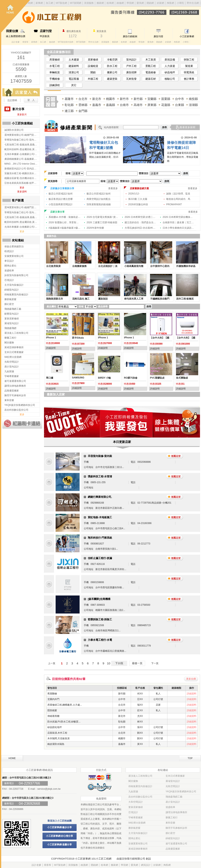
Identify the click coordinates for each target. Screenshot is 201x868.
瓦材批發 (131, 79)
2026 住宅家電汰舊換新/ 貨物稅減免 (103, 217)
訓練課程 (55, 85)
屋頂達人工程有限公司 (140, 776)
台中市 (179, 99)
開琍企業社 (134, 838)
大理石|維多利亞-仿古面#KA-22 (141, 228)
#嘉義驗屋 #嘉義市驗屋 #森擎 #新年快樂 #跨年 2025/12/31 (65, 228)
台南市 (124, 105)
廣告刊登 (158, 36)
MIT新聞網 (81, 42)
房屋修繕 (55, 60)
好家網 (160, 3)
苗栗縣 (166, 99)
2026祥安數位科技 (138, 204)
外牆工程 (93, 79)
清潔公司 (74, 72)
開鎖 (93, 72)
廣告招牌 (131, 72)
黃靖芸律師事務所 (138, 849)
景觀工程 (151, 66)
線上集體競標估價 (18, 33)
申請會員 (49, 33)
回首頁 (16, 16)
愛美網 (140, 3)
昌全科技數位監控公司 (140, 797)
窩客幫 (25, 42)
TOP (190, 758)
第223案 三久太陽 (138, 199)
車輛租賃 (55, 72)
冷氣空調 (112, 60)
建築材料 (74, 66)
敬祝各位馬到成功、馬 (178, 199)
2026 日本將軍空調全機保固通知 (179, 217)
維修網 (120, 3)
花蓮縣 (166, 105)
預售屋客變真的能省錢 (99, 204)
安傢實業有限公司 (138, 844)
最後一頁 (137, 663)
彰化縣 (69, 105)
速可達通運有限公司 (176, 844)
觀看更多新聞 (188, 127)
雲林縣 (83, 105)
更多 (22, 188)
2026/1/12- (134, 194)
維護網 (84, 865)
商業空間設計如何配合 (99, 199)
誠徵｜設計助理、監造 (178, 194)
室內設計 (131, 60)
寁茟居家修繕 (136, 807)
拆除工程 (189, 60)
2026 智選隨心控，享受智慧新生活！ (65, 222)
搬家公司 (112, 72)
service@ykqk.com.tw (49, 789)
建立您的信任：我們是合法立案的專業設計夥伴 (141, 222)
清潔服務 (89, 3)
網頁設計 (146, 865)
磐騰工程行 (172, 818)
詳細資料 (192, 694)
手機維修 (55, 79)
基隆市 (69, 99)
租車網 (110, 3)
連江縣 (69, 111)
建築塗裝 (112, 79)
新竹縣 (138, 99)
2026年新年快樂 (95, 228)
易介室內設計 (173, 802)
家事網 (34, 42)
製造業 (189, 66)
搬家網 (100, 3)
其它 (74, 85)
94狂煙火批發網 (137, 823)
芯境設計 (133, 812)
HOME (12, 758)
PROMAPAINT (174, 204)
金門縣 (83, 111)
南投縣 (193, 99)
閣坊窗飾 (133, 781)
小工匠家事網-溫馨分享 (60, 845)
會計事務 (189, 79)
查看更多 (113, 188)
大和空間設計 (136, 802)
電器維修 (151, 72)
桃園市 (110, 99)
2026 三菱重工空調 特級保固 (102, 222)
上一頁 (52, 663)
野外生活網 (193, 3)
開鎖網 (150, 3)
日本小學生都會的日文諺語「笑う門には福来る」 (179, 228)
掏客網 (171, 3)
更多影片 (22, 115)
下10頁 (119, 663)
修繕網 (52, 42)
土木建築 (74, 60)
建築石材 (151, 79)
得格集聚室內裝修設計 (140, 786)
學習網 (130, 3)
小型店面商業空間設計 (61, 204)
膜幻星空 (170, 833)
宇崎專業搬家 (136, 818)
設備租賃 (93, 66)
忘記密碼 (12, 100)
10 (109, 663)
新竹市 (124, 99)
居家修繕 (93, 60)
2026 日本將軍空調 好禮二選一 (141, 217)
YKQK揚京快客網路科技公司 (181, 792)
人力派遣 (170, 66)
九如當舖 (133, 792)
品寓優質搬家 (173, 849)
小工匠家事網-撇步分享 (60, 827)
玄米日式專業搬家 (175, 776)
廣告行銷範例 (130, 36)
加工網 (43, 42)
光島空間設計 (173, 786)
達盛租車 (170, 807)
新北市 (97, 99)
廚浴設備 (170, 60)
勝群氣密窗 (134, 828)
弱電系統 (189, 72)
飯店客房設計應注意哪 (61, 199)
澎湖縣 (193, 105)
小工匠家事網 (187, 36)
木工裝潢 (151, 60)
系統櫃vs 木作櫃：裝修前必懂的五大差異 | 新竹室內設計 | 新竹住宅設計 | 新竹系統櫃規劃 (65, 217)
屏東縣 (152, 105)
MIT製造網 (60, 865)
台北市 (83, 99)
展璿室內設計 (173, 781)
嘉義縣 (110, 105)
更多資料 (22, 192)
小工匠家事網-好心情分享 (60, 836)
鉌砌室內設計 (173, 838)
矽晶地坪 (170, 72)
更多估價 (191, 679)
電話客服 (74, 79)
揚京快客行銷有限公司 (132, 859)
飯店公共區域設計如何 (61, 194)
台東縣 (179, 105)
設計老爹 (16, 42)
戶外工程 (131, 66)
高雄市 (138, 105)
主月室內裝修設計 (138, 833)
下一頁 (155, 663)
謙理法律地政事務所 (176, 812)
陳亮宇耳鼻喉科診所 (176, 828)
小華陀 (181, 3)
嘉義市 (97, 105)
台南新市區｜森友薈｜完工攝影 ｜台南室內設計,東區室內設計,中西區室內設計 (179, 222)
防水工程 (112, 66)
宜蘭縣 (152, 99)
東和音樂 (170, 823)
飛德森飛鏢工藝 (174, 797)
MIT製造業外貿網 (65, 42)
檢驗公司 (170, 79)
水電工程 (55, 66)
